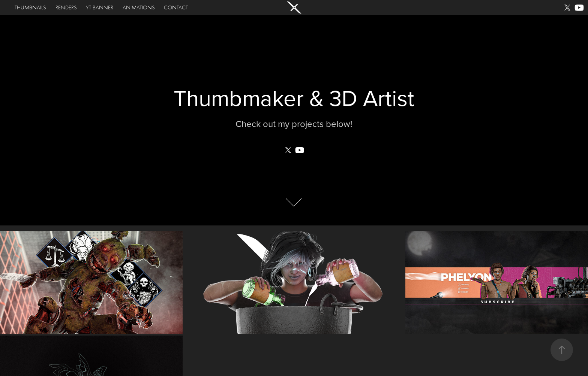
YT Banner (100, 7)
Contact (176, 7)
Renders (66, 7)
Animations (139, 7)
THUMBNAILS (30, 7)
